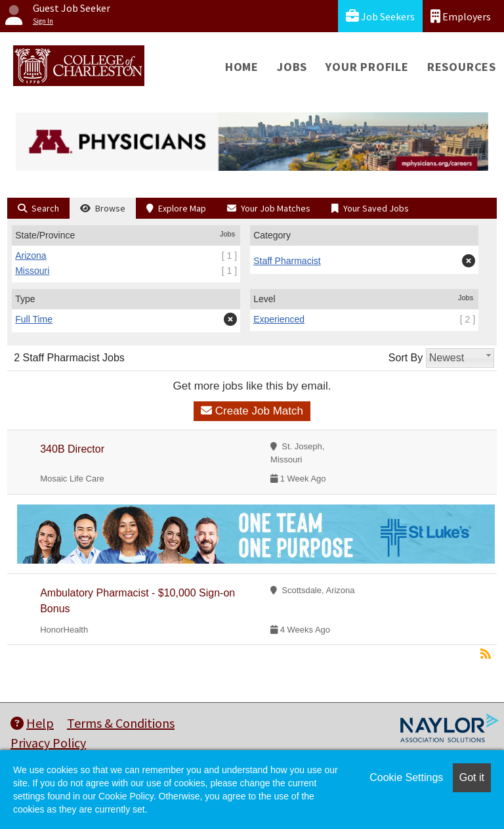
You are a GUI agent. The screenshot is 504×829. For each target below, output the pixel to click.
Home (242, 67)
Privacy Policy (48, 743)
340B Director (72, 449)
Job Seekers (380, 16)
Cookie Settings (406, 777)
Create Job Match (252, 411)
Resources (462, 67)
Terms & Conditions (121, 723)
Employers (461, 16)
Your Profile (367, 67)
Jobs (292, 67)
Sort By (406, 358)
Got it (472, 777)
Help (32, 723)
